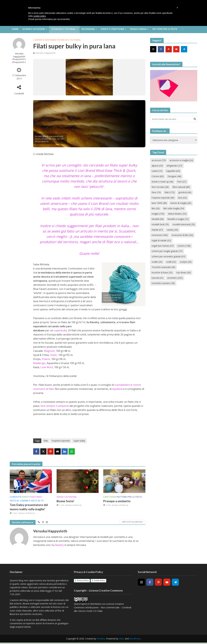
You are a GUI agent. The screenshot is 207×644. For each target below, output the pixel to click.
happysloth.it (20, 59)
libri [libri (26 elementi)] (156, 208)
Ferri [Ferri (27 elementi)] (182, 182)
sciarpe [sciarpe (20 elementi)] (186, 262)
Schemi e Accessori (34, 29)
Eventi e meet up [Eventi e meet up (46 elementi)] (163, 182)
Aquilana (117, 389)
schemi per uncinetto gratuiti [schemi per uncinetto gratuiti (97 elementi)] (168, 256)
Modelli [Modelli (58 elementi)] (158, 219)
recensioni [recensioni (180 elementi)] (160, 235)
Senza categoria (67, 497)
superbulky (60, 330)
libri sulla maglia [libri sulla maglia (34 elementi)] (174, 208)
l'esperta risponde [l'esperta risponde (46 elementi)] (163, 198)
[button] (177, 8)
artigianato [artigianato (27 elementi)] (174, 166)
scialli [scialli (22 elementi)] (171, 262)
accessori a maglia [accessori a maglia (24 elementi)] (181, 160)
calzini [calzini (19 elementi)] (157, 171)
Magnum (49, 351)
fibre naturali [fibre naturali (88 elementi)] (181, 187)
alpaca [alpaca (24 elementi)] (157, 166)
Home (15, 29)
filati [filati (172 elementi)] (170, 192)
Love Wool (47, 367)
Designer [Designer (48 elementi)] (174, 176)
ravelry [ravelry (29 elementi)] (172, 230)
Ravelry (59, 545)
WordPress (135, 639)
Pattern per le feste (165, 29)
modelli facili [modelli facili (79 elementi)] (160, 224)
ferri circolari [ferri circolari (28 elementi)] (160, 187)
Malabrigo (39, 363)
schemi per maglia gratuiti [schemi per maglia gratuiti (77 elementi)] (167, 251)
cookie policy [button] (40, 16)
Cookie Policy (99, 580)
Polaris (46, 359)
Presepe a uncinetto (117, 501)
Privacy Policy (83, 580)
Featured (36, 497)
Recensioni (88, 29)
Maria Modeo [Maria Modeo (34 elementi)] (177, 214)
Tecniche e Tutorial (63, 29)
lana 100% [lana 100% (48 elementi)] (159, 203)
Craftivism (110, 497)
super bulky (79, 441)
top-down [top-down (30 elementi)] (184, 272)
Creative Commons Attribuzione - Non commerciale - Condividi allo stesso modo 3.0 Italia (103, 607)
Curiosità (15, 497)
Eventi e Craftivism (112, 29)
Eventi (26, 497)
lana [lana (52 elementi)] (182, 198)
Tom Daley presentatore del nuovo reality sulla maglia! (29, 507)
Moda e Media (138, 29)
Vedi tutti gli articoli (132, 522)
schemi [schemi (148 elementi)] (184, 246)
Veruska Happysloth (19, 55)
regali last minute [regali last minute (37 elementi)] (163, 246)
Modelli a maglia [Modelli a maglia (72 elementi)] (178, 219)
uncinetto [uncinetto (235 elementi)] (175, 278)
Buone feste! (65, 501)
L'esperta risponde (45, 40)
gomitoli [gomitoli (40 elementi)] (185, 192)
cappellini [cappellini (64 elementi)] (173, 171)
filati (46, 441)
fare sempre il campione (55, 406)
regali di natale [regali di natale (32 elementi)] (161, 240)
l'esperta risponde (61, 441)
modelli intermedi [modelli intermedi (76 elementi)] (184, 224)
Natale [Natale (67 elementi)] (157, 230)
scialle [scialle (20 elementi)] (157, 262)
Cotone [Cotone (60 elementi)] (158, 176)
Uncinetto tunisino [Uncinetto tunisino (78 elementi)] (163, 283)
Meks (122, 639)
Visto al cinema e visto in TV (27, 501)
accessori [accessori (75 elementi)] (159, 160)
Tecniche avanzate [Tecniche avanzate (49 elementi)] (163, 267)
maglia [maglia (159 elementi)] (158, 214)
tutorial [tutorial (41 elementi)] (158, 278)
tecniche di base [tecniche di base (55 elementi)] (162, 272)
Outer (54, 355)
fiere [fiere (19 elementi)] (156, 192)
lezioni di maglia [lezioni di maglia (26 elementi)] (181, 203)
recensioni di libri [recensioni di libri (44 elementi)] (182, 235)
